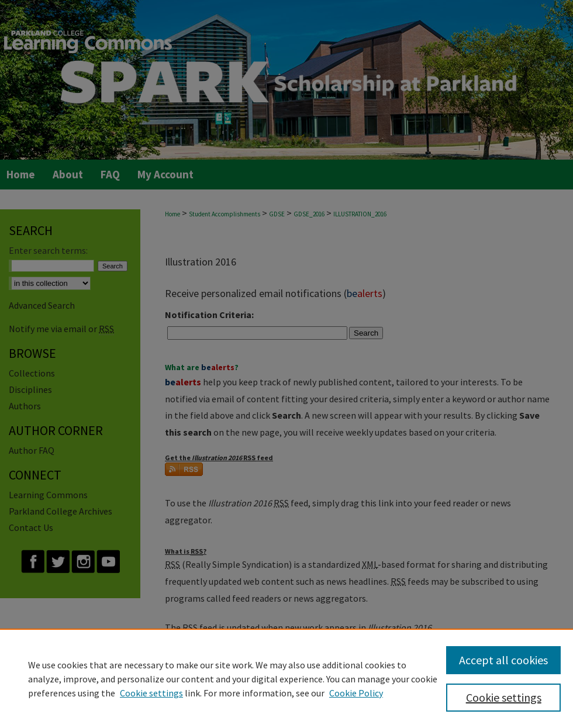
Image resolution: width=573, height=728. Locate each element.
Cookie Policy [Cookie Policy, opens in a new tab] (356, 693)
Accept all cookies (503, 660)
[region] (286, 678)
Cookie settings (151, 693)
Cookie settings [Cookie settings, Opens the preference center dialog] (504, 697)
